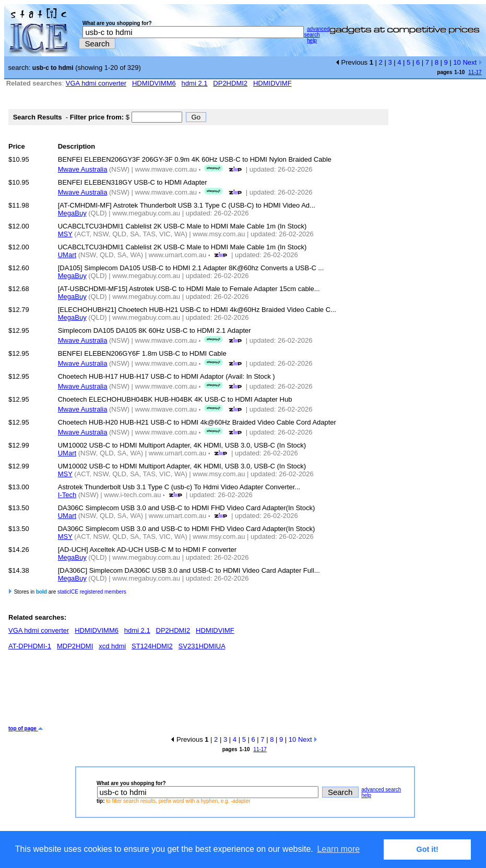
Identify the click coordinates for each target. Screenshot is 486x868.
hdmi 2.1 (195, 83)
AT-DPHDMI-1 (30, 646)
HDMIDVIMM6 (154, 83)
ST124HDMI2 (152, 646)
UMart (67, 255)
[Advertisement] (198, 692)
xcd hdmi (112, 646)
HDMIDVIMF (272, 83)
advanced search (317, 32)
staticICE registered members (92, 592)
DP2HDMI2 (230, 83)
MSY (65, 234)
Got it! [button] (428, 849)
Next (472, 62)
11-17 (475, 72)
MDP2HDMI (75, 646)
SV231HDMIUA (202, 646)
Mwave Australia (83, 169)
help (312, 40)
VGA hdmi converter (96, 83)
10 (457, 62)
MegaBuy (72, 213)
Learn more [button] (338, 849)
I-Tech (67, 495)
